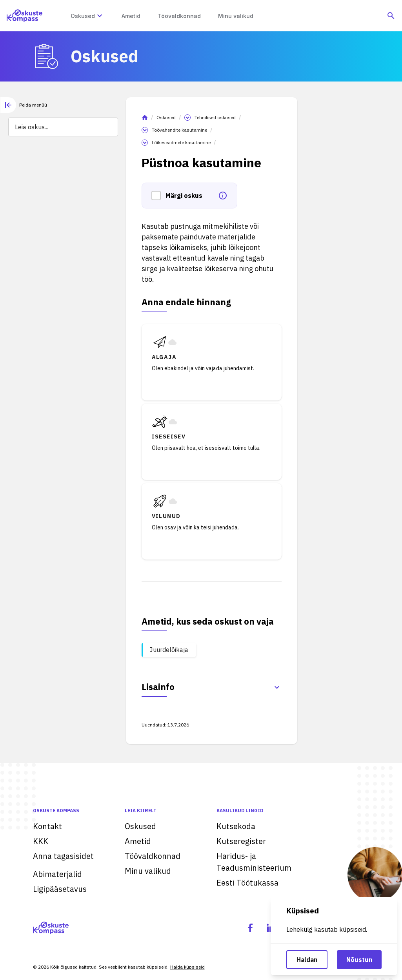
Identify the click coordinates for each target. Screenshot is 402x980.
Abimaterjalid (57, 874)
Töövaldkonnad (153, 856)
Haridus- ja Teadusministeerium (254, 862)
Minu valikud (148, 871)
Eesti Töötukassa (247, 883)
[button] (158, 196)
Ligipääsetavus (60, 889)
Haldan (307, 960)
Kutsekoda (236, 826)
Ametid (138, 841)
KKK (41, 841)
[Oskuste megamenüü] (100, 16)
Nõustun (359, 960)
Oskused (166, 117)
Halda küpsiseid (187, 967)
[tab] (24, 105)
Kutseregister (241, 841)
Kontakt (47, 826)
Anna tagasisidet (63, 856)
